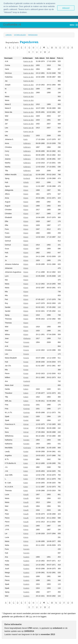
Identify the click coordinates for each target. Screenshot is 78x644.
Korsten (26, 439)
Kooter (26, 416)
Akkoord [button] (66, 8)
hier (31, 616)
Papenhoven (33, 34)
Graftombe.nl (12, 24)
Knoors (26, 346)
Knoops (26, 342)
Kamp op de (28, 61)
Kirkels (26, 182)
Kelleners (27, 143)
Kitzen (26, 186)
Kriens (26, 525)
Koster (26, 451)
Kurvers (26, 549)
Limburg (9, 34)
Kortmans (27, 447)
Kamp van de (28, 127)
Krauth (26, 494)
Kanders (27, 135)
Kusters (26, 557)
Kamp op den (28, 65)
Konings (27, 404)
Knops (26, 361)
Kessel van (28, 174)
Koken (26, 389)
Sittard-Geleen (20, 34)
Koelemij (27, 381)
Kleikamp (27, 338)
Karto (25, 139)
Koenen (26, 385)
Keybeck (27, 178)
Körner (26, 424)
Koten (26, 455)
